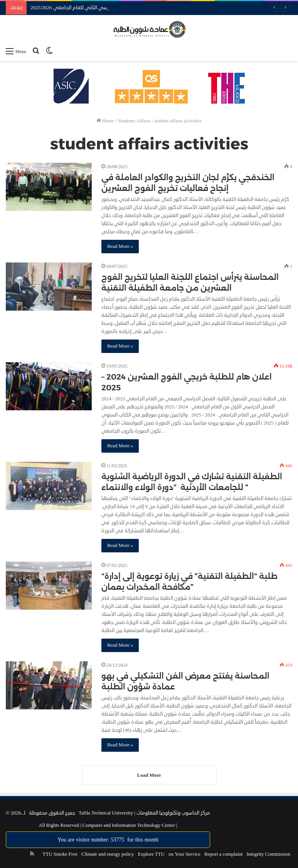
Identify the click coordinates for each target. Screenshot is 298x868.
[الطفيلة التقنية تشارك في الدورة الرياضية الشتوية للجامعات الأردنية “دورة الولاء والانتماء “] (49, 486)
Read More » (120, 246)
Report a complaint (223, 854)
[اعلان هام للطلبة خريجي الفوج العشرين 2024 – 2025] (49, 386)
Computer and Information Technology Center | (129, 825)
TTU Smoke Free (60, 854)
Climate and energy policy (108, 854)
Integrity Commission (269, 854)
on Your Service (184, 854)
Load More (149, 775)
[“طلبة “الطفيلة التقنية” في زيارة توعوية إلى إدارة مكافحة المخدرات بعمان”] (49, 586)
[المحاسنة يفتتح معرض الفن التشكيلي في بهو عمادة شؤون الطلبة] (49, 686)
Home (105, 121)
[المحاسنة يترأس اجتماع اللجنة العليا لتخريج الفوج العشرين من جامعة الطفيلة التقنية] (49, 287)
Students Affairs (134, 121)
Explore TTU (151, 854)
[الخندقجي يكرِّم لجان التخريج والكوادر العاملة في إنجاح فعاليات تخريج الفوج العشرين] (49, 187)
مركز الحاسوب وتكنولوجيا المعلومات (173, 813)
